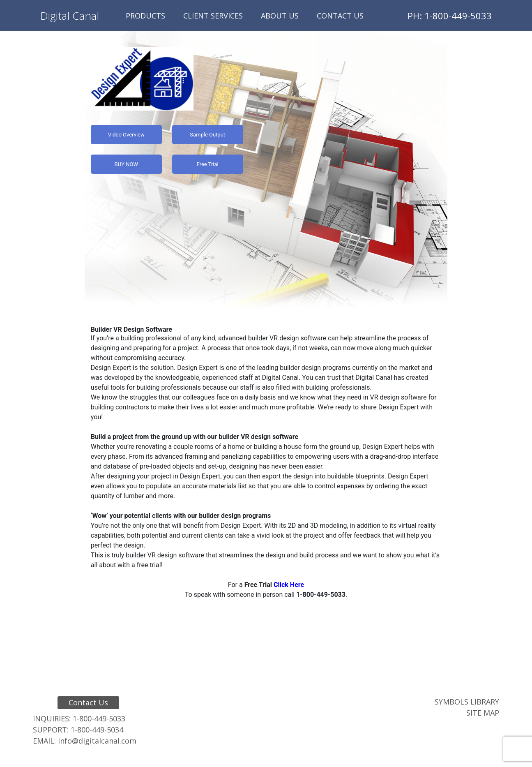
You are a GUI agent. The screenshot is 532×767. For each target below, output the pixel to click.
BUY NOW (126, 164)
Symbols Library (467, 702)
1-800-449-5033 (99, 718)
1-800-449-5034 (97, 730)
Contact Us (340, 16)
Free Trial (208, 164)
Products (145, 16)
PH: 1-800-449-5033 (450, 16)
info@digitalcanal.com (97, 741)
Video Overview (126, 135)
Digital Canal (70, 16)
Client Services (213, 16)
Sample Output (207, 135)
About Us (280, 16)
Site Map (483, 713)
